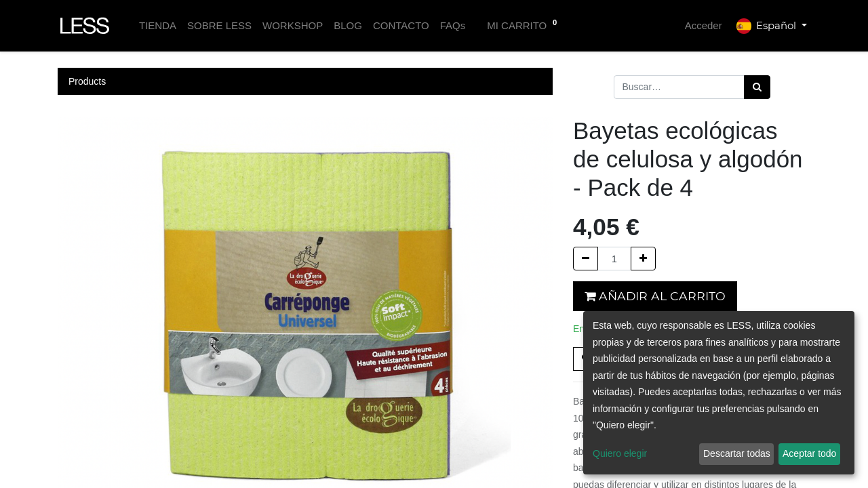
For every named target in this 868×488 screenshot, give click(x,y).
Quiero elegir (620, 453)
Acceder (704, 25)
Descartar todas (737, 453)
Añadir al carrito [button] (655, 296)
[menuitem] (158, 26)
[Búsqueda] (757, 87)
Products (87, 81)
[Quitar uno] (586, 259)
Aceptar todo (809, 453)
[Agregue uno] (643, 259)
